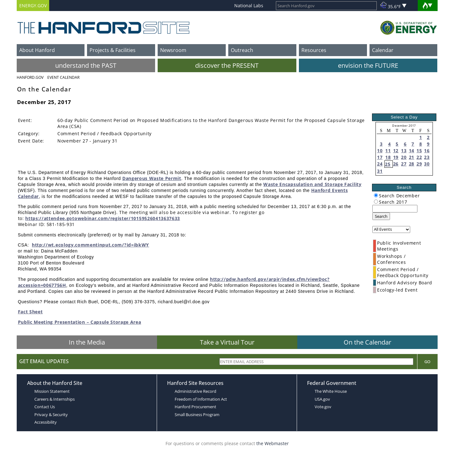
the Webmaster (273, 443)
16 (427, 151)
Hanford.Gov (30, 77)
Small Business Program (197, 415)
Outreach (242, 50)
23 (427, 157)
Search (381, 216)
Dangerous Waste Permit (152, 178)
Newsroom (173, 50)
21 (412, 157)
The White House (331, 391)
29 (419, 164)
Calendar (383, 50)
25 (388, 164)
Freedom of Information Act (201, 399)
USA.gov (322, 399)
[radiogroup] (376, 195)
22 (419, 157)
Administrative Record (195, 391)
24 (380, 164)
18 (388, 157)
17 (380, 157)
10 (380, 151)
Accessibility (46, 422)
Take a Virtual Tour (227, 342)
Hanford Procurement (195, 407)
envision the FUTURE (368, 65)
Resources (314, 50)
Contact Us (45, 407)
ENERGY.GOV (33, 6)
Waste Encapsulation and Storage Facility (312, 184)
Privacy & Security (51, 415)
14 (412, 151)
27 (404, 164)
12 (396, 151)
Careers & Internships (55, 399)
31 (380, 171)
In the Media (87, 342)
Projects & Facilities (113, 50)
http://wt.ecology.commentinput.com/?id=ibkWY (90, 245)
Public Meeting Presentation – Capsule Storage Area (80, 322)
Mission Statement (52, 391)
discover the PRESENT (227, 65)
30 (427, 164)
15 (419, 151)
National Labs (249, 6)
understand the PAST (86, 65)
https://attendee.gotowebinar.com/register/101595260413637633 (103, 218)
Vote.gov (323, 407)
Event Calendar (63, 77)
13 (404, 151)
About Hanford (37, 50)
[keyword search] (395, 209)
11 (388, 151)
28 (412, 164)
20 (404, 157)
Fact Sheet (30, 312)
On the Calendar (367, 342)
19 (396, 157)
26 (396, 164)
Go (427, 362)
